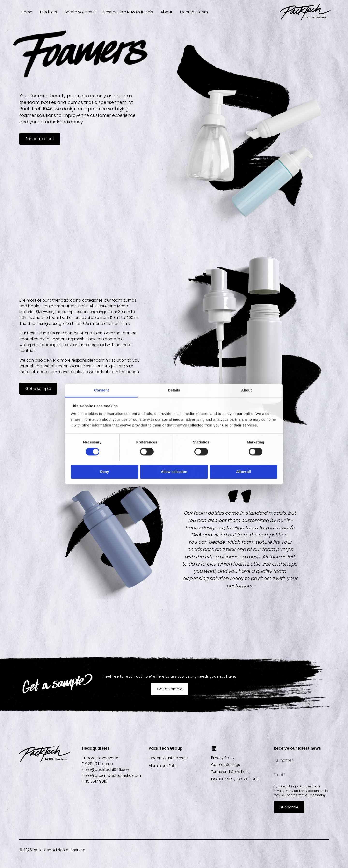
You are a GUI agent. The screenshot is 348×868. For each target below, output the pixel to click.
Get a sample (38, 389)
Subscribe (289, 807)
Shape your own (80, 12)
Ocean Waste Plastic (75, 366)
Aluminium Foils (163, 766)
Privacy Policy (223, 758)
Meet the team (194, 12)
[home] (305, 12)
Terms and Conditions (230, 772)
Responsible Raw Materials (128, 12)
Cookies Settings (226, 765)
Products (49, 12)
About (167, 12)
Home (27, 12)
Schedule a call (40, 139)
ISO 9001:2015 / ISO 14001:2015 (235, 779)
